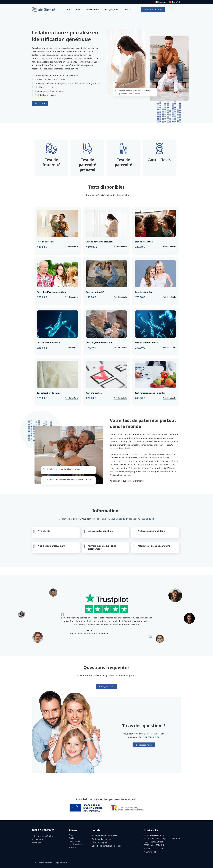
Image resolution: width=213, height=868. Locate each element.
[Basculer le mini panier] (181, 10)
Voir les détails (72, 247)
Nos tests (40, 103)
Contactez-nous (144, 745)
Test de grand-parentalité (99, 342)
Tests (78, 9)
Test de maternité (95, 292)
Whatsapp (117, 519)
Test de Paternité (43, 830)
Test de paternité (46, 242)
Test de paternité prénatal (99, 242)
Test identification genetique (52, 292)
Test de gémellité (144, 292)
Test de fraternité (144, 242)
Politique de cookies (101, 839)
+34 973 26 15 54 (153, 9)
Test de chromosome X (147, 342)
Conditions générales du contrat (107, 846)
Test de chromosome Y (49, 342)
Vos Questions (112, 9)
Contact (128, 9)
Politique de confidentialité (104, 835)
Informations (93, 9)
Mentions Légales (100, 842)
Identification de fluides (49, 393)
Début (68, 9)
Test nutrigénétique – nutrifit (150, 393)
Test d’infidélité (94, 393)
